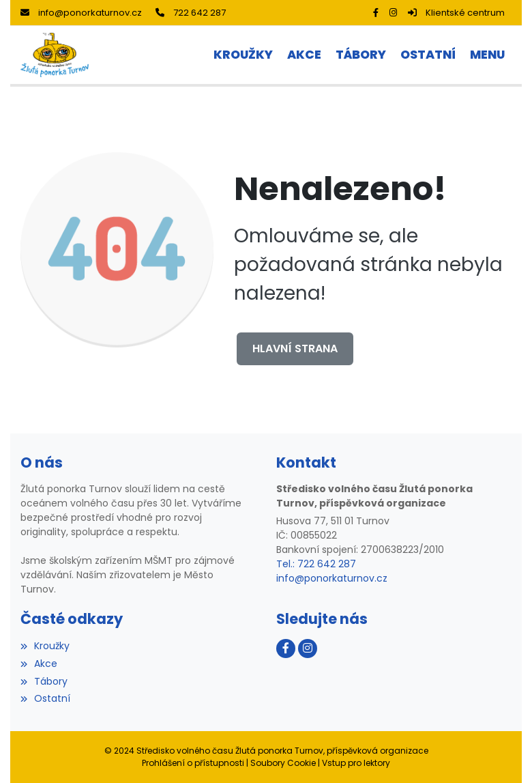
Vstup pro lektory (356, 763)
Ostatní (45, 698)
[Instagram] (393, 13)
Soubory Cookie (283, 763)
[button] (487, 55)
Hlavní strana (295, 348)
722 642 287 (191, 13)
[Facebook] (376, 13)
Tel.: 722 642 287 (316, 564)
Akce (39, 664)
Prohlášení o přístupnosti (193, 763)
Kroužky (45, 646)
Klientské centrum (456, 13)
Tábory (44, 681)
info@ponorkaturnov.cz (81, 13)
